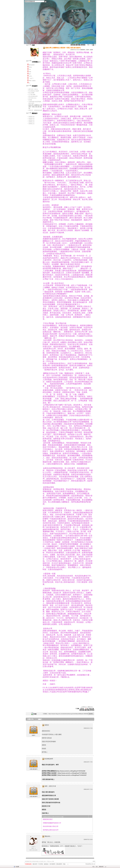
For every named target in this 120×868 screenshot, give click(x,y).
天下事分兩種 (32, 95)
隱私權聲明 (59, 864)
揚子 (30, 74)
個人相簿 (58, 42)
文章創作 (47, 42)
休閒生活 (84, 707)
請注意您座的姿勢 (33, 96)
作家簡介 (78, 42)
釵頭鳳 (30, 100)
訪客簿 (68, 42)
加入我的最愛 (77, 36)
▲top (94, 861)
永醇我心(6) (31, 117)
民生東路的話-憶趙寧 (34, 91)
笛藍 (30, 72)
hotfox (30, 76)
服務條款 (46, 864)
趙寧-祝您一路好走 (33, 89)
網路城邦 (93, 1)
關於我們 (35, 864)
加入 (97, 867)
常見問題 (41, 864)
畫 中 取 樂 (77, 11)
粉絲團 (17, 867)
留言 (31, 850)
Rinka (30, 67)
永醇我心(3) (31, 122)
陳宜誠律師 (32, 65)
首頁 (38, 42)
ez (29, 83)
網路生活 (90, 707)
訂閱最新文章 (85, 36)
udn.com (93, 864)
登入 (94, 867)
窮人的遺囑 (31, 93)
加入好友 (70, 36)
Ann (30, 69)
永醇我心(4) (31, 120)
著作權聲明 (52, 864)
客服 (64, 864)
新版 (90, 11)
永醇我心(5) (31, 118)
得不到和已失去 (32, 98)
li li (35, 58)
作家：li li (70, 35)
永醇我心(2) (31, 124)
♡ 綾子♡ (31, 78)
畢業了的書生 (32, 81)
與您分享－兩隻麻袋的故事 (35, 110)
